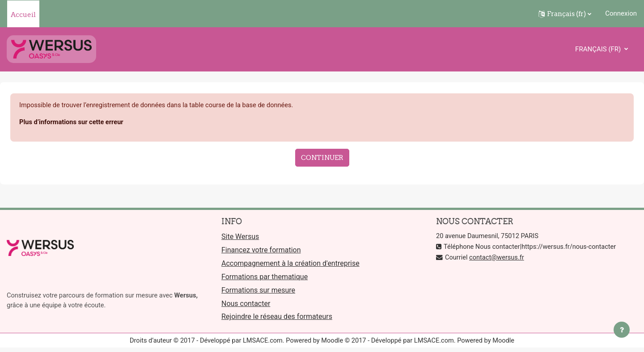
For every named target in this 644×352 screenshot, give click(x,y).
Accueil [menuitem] (23, 15)
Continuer (322, 158)
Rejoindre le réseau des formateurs (277, 320)
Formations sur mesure (258, 292)
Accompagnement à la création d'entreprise (290, 265)
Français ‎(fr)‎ (599, 49)
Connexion (621, 13)
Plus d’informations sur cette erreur (73, 123)
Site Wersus (240, 238)
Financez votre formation (261, 251)
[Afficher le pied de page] (622, 330)
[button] (565, 14)
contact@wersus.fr (498, 258)
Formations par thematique (265, 279)
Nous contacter (246, 306)
